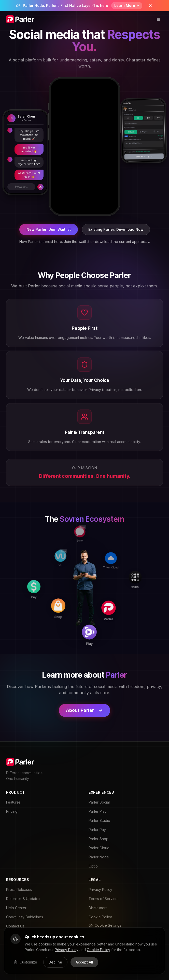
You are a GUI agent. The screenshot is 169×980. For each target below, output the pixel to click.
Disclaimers (98, 908)
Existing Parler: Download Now (116, 229)
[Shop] (80, 620)
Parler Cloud (99, 848)
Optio (93, 866)
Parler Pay (97, 830)
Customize (25, 962)
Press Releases (19, 889)
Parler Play (98, 811)
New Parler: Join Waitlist (49, 229)
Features (13, 802)
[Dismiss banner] (150, 6)
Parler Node (99, 857)
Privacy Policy (100, 889)
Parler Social (99, 802)
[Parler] (120, 589)
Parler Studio (99, 820)
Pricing (12, 811)
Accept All (84, 962)
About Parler (84, 710)
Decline (55, 962)
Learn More (127, 5)
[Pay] (45, 616)
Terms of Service (103, 899)
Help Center (16, 908)
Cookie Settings (105, 925)
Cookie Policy (100, 917)
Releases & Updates (23, 899)
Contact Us (15, 926)
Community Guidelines (25, 917)
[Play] (116, 624)
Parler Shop (98, 839)
